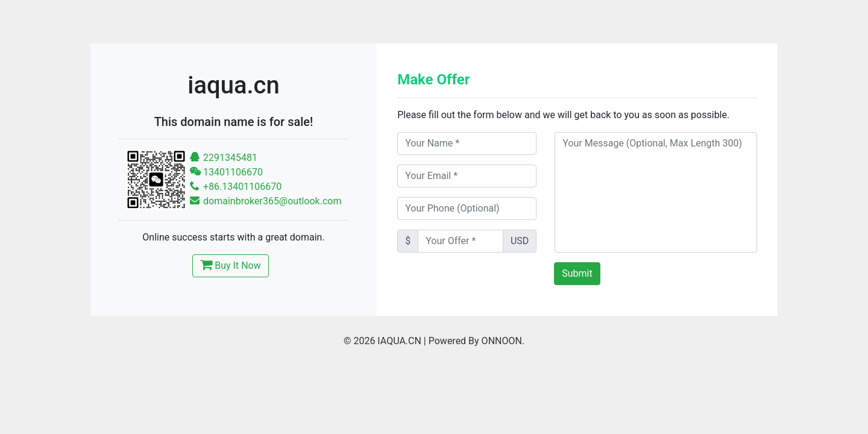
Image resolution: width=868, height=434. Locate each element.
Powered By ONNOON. (476, 341)
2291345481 (224, 158)
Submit (577, 273)
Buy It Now (230, 265)
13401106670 (226, 172)
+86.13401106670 (236, 187)
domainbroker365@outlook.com (266, 201)
